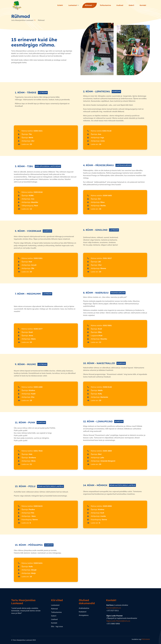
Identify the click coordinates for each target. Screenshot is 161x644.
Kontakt (143, 5)
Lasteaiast (74, 5)
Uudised (120, 5)
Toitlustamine (106, 5)
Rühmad (90, 5)
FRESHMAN (146, 639)
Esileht (61, 5)
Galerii (131, 5)
